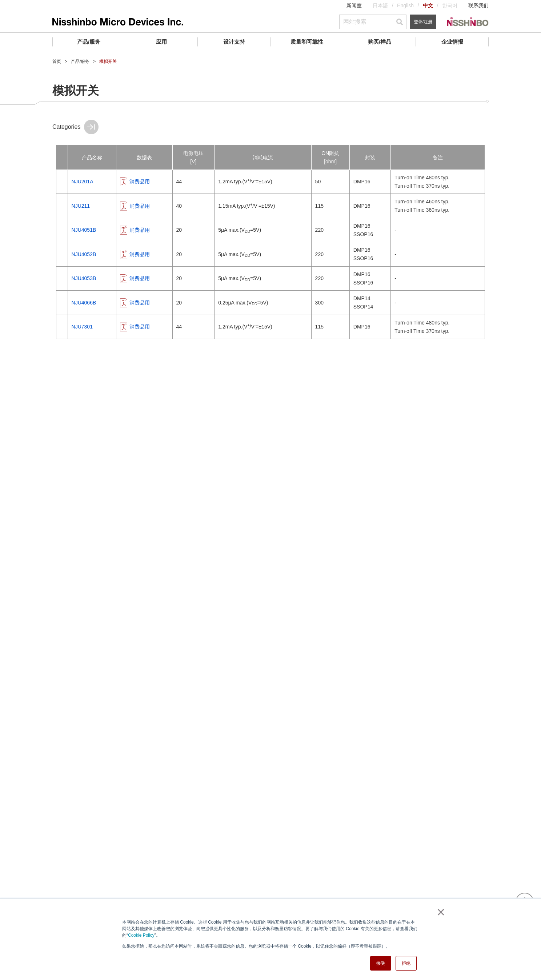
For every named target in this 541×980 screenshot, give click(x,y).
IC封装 (212, 842)
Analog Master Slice (48, 640)
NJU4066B (174, 303)
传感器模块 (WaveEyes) (53, 518)
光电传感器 (37, 309)
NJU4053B (174, 278)
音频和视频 (37, 277)
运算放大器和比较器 (48, 197)
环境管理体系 (219, 833)
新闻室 (354, 5)
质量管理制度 (219, 823)
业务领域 (63, 810)
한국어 (450, 5)
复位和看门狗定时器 (48, 245)
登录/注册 (423, 22)
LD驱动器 (33, 410)
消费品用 (225, 182)
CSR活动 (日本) (70, 829)
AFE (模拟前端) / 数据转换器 (59, 213)
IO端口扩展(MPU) (42, 437)
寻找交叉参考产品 (224, 852)
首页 (57, 61)
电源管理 (34, 229)
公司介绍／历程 (70, 800)
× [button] (439, 912)
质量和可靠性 (307, 42)
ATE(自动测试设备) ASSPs (53, 383)
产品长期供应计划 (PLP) (232, 871)
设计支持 (234, 42)
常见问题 (214, 861)
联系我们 (478, 5)
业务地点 (63, 819)
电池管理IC (37, 261)
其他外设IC (35, 450)
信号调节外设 (40, 341)
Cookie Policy (141, 935)
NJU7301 (172, 327)
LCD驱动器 (35, 397)
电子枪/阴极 (37, 575)
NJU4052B (174, 254)
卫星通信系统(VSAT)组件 (55, 502)
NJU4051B (174, 230)
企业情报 (452, 42)
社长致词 (63, 791)
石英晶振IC (35, 370)
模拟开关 (32, 423)
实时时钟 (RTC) (40, 356)
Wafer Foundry (41, 624)
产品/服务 (89, 42)
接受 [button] (381, 963)
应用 (161, 42)
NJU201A (173, 182)
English (405, 5)
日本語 (380, 5)
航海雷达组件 (40, 534)
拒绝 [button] (406, 963)
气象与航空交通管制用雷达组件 (60, 554)
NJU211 (171, 206)
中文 (428, 5)
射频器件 (34, 293)
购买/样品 (380, 42)
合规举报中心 (68, 838)
